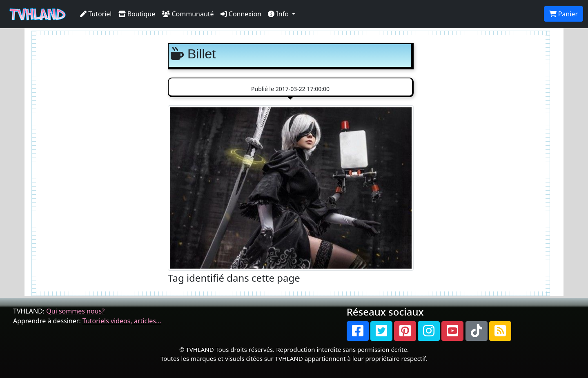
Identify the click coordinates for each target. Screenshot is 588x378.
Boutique (137, 14)
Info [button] (279, 14)
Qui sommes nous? (75, 311)
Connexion (241, 14)
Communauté (188, 14)
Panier (563, 14)
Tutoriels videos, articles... (122, 321)
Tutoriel (96, 14)
